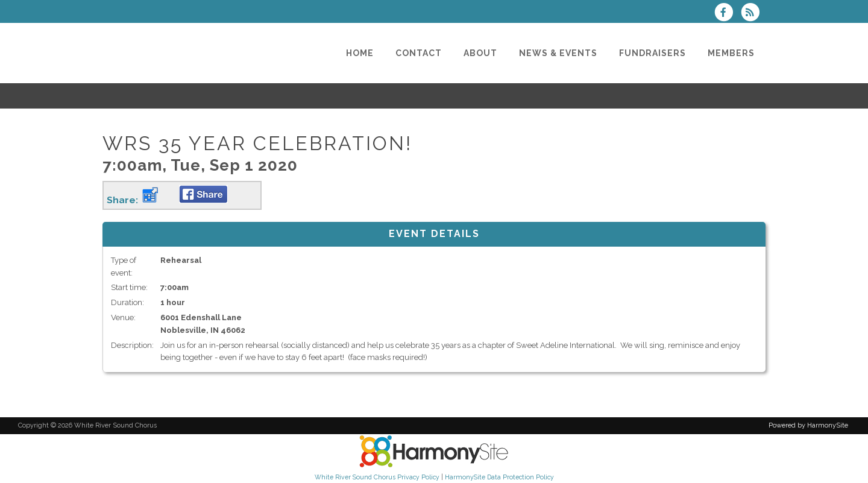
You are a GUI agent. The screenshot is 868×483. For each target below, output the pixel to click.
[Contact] (419, 53)
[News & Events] (558, 53)
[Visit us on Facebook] (728, 14)
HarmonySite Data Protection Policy (499, 477)
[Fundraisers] (653, 53)
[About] (480, 53)
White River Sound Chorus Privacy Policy (377, 477)
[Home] (360, 53)
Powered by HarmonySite (808, 425)
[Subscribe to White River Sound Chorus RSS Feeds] (753, 14)
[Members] (731, 53)
